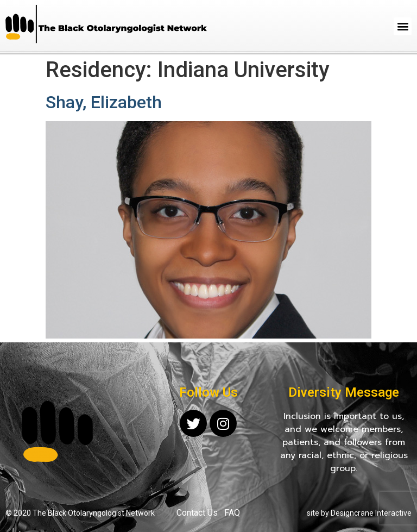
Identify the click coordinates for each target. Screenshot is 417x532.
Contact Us (197, 513)
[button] (403, 26)
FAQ (232, 513)
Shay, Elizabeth (104, 102)
